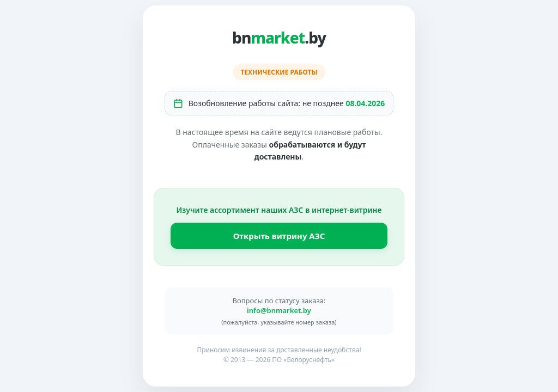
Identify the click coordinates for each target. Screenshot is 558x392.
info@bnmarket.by (279, 310)
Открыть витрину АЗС (279, 236)
